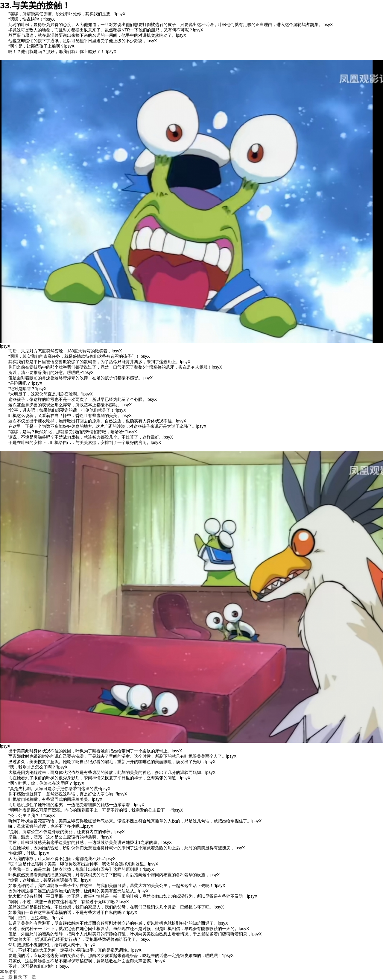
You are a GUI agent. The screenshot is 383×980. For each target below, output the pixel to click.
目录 (18, 977)
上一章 (6, 977)
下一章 (30, 977)
